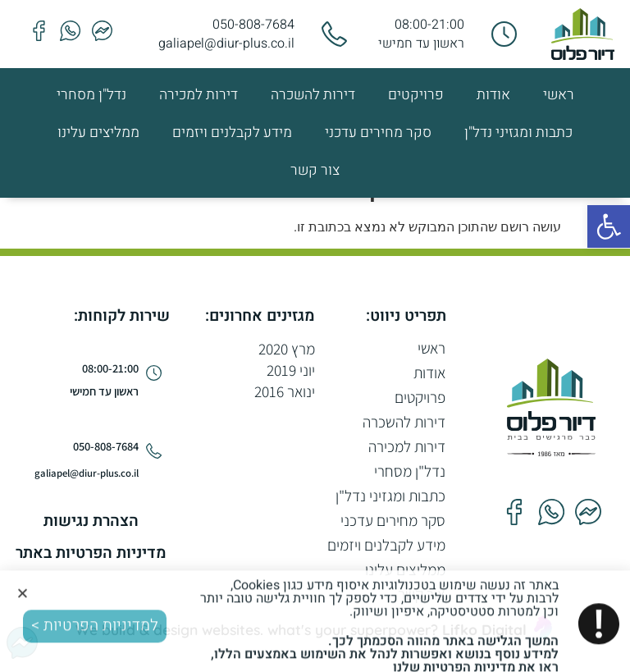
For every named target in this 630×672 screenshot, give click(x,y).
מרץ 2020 (287, 349)
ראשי (559, 95)
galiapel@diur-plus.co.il (226, 43)
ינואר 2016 (285, 391)
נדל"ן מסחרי (91, 95)
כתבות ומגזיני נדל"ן (518, 133)
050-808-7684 (253, 25)
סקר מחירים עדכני (378, 133)
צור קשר (315, 170)
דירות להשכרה (313, 95)
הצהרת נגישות (91, 521)
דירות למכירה (199, 95)
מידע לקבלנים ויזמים (232, 133)
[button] (609, 226)
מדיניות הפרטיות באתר (91, 553)
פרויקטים (416, 95)
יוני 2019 (291, 370)
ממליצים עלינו (98, 133)
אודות (493, 95)
